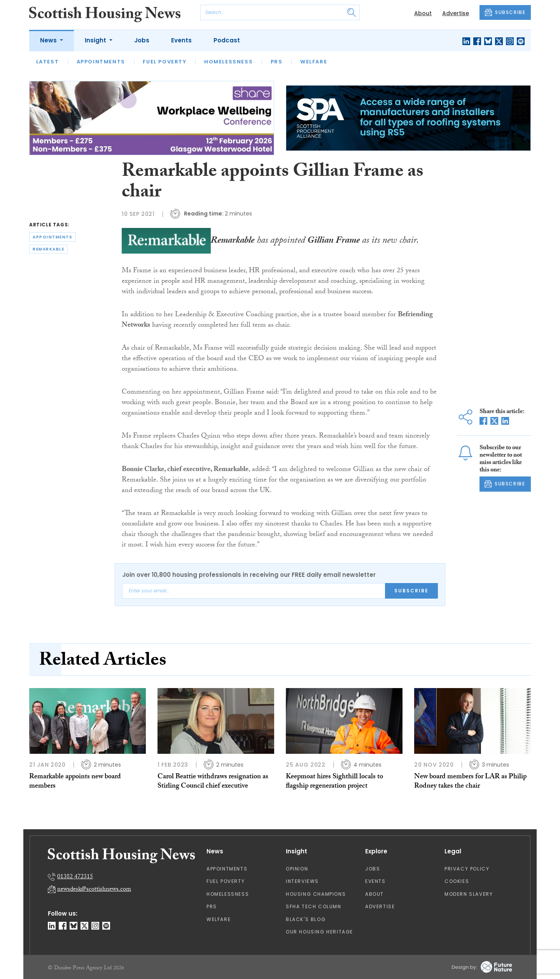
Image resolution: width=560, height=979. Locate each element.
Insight (96, 40)
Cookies (457, 881)
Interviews (302, 881)
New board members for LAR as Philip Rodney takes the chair (470, 782)
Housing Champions (316, 894)
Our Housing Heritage (319, 932)
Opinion (297, 869)
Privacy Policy (467, 869)
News (49, 40)
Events (181, 40)
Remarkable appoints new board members (75, 782)
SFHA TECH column (314, 906)
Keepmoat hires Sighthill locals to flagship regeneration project (334, 782)
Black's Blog (306, 919)
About (423, 13)
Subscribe (411, 591)
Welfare (314, 62)
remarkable (48, 249)
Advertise (456, 13)
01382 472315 (75, 877)
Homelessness (228, 62)
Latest (48, 62)
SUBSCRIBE (505, 12)
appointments (52, 237)
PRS (277, 62)
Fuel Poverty (164, 62)
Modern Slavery (469, 894)
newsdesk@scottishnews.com (94, 890)
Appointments (101, 62)
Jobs (142, 40)
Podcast (227, 40)
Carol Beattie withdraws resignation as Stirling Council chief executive (213, 782)
